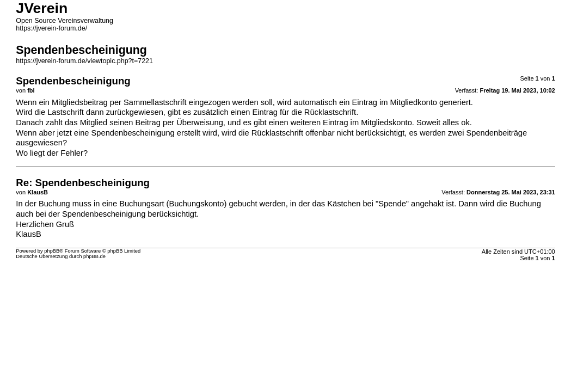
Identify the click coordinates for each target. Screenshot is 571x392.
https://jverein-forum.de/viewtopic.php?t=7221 (84, 61)
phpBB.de (94, 256)
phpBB (52, 251)
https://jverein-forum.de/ (51, 28)
